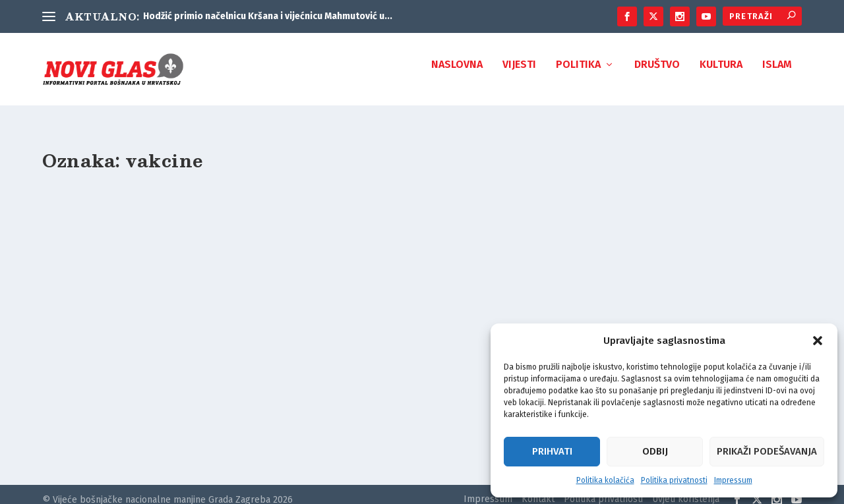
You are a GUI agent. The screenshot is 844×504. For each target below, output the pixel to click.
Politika (578, 74)
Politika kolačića (605, 480)
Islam (777, 74)
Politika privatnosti (674, 480)
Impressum (733, 480)
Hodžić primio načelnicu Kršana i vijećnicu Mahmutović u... (268, 16)
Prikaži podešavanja (767, 451)
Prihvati (552, 451)
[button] (818, 341)
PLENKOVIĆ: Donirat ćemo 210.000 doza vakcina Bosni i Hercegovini (156, 367)
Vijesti (519, 74)
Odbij (655, 451)
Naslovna (457, 74)
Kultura (721, 74)
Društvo (657, 74)
